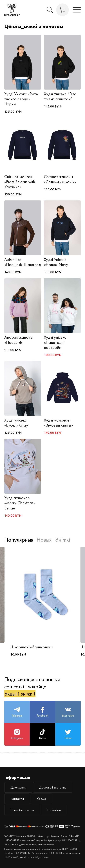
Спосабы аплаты (22, 810)
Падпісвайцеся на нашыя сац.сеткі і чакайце (32, 686)
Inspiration (54, 810)
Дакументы (18, 787)
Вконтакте (68, 712)
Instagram (17, 734)
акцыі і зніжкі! (20, 694)
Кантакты (17, 799)
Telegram (17, 712)
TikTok (42, 734)
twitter (68, 734)
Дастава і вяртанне (53, 787)
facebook (42, 712)
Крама (41, 799)
